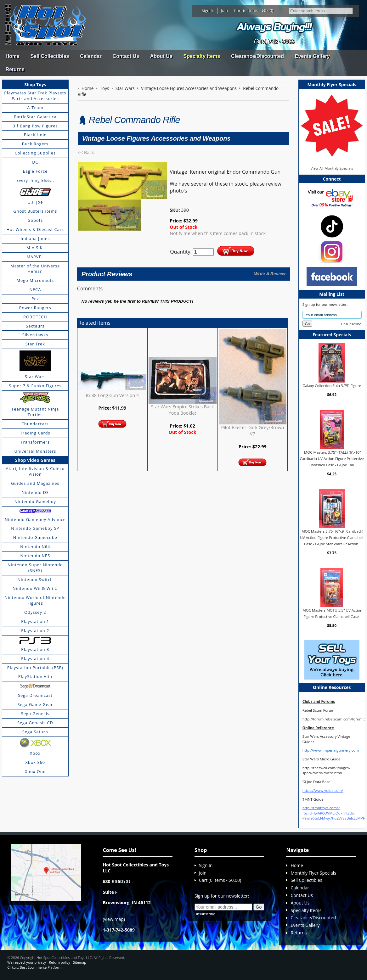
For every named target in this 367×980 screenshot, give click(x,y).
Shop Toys (35, 84)
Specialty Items (202, 56)
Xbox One (35, 771)
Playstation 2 (35, 630)
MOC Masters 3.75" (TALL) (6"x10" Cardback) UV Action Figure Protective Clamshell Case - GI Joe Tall (332, 458)
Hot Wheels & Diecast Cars (35, 229)
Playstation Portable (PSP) (35, 668)
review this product (167, 301)
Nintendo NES (35, 556)
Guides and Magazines (35, 483)
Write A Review (270, 274)
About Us (161, 56)
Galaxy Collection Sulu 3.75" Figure (332, 386)
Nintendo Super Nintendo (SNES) (35, 568)
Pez (35, 299)
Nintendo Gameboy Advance (35, 519)
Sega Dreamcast (35, 695)
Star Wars (35, 377)
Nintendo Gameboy (35, 501)
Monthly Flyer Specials (313, 873)
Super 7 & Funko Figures (35, 386)
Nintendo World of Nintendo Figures (35, 600)
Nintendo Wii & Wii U (35, 588)
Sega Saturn (35, 732)
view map (114, 919)
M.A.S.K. (35, 248)
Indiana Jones (35, 238)
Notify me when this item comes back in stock (218, 233)
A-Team (35, 108)
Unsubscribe (351, 324)
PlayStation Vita (35, 676)
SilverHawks (35, 335)
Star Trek (35, 344)
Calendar (91, 56)
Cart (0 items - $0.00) (254, 10)
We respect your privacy (27, 962)
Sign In (208, 10)
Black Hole (35, 135)
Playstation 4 (35, 658)
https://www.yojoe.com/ (323, 790)
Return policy (59, 962)
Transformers (35, 442)
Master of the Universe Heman (35, 269)
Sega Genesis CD (35, 723)
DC (35, 162)
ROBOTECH (35, 317)
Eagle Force (35, 171)
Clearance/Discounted (257, 56)
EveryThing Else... (35, 180)
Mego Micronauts (35, 280)
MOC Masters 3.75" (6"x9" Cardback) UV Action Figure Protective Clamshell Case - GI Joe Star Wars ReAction (332, 537)
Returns (15, 69)
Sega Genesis (35, 714)
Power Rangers (35, 308)
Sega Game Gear (35, 704)
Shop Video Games (35, 460)
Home (12, 56)
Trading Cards (35, 433)
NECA (35, 289)
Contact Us (126, 56)
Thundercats (35, 424)
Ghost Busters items (35, 211)
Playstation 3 (35, 649)
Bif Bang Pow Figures (35, 126)
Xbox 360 (35, 762)
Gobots (35, 220)
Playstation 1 (35, 621)
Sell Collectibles (50, 56)
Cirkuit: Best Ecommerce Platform (34, 967)
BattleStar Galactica (35, 117)
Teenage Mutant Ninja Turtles (35, 412)
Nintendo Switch (35, 580)
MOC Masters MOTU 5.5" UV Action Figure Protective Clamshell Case (332, 613)
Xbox (35, 753)
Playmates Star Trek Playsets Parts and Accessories (35, 96)
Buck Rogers (35, 144)
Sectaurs (35, 326)
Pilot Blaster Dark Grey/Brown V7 (253, 431)
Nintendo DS (35, 492)
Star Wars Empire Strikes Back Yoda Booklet (183, 410)
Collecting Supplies (35, 153)
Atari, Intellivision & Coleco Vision (35, 471)
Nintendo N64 (35, 546)
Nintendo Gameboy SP (35, 528)
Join (224, 10)
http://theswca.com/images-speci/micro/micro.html (326, 770)
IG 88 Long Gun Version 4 (112, 395)
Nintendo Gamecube (35, 537)
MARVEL (35, 257)
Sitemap (80, 962)
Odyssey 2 (35, 612)
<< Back (86, 152)
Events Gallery (312, 56)
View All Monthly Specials (332, 168)
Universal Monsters (35, 451)
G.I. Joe (35, 202)
